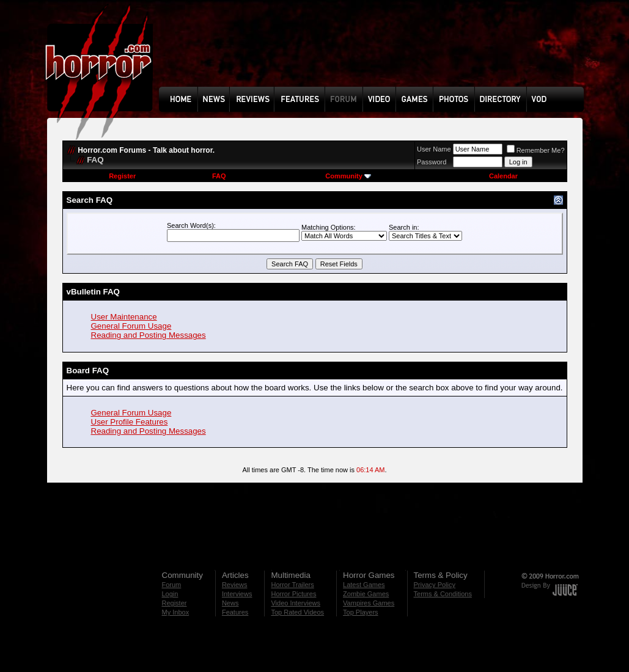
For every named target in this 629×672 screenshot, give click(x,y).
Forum (172, 585)
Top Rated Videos (297, 612)
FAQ (219, 176)
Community (348, 176)
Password (432, 162)
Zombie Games (366, 594)
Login (170, 594)
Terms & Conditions (443, 594)
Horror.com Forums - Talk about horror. (146, 150)
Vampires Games (369, 603)
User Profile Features (130, 422)
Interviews (237, 594)
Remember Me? (536, 150)
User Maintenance (124, 317)
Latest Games (364, 585)
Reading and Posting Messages (149, 335)
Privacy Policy (435, 585)
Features (235, 612)
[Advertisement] (375, 53)
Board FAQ (88, 371)
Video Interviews (296, 603)
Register (122, 176)
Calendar (503, 176)
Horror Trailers (292, 585)
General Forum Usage (131, 326)
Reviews (235, 585)
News (230, 603)
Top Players (360, 612)
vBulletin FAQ (93, 292)
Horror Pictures (293, 594)
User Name (434, 149)
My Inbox (176, 612)
